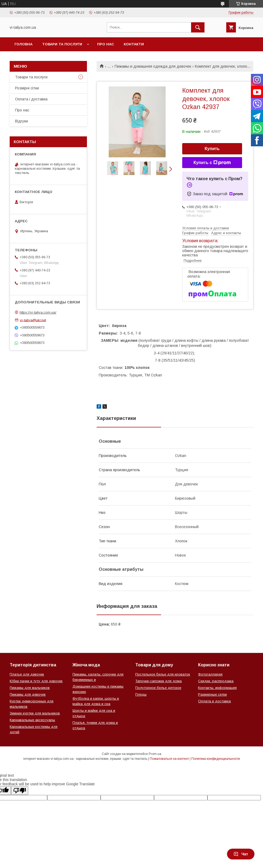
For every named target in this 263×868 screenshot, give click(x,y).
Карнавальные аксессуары (32, 720)
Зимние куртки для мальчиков (35, 713)
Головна (23, 44)
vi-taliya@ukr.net (33, 320)
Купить (212, 149)
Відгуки (21, 121)
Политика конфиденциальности (216, 759)
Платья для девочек (27, 674)
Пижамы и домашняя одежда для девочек (153, 66)
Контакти (134, 44)
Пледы (141, 694)
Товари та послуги (62, 44)
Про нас (106, 44)
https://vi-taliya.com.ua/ (38, 312)
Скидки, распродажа (216, 681)
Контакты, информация (217, 688)
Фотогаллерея (210, 674)
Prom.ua (155, 754)
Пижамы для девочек (28, 694)
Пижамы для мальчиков (30, 688)
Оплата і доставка (31, 99)
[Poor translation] (20, 791)
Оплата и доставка (214, 701)
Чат (241, 854)
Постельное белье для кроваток (163, 674)
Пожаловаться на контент (169, 759)
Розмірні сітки (27, 88)
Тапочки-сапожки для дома (158, 681)
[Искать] (198, 27)
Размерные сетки (212, 694)
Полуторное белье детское (158, 688)
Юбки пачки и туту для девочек (36, 681)
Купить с (212, 163)
